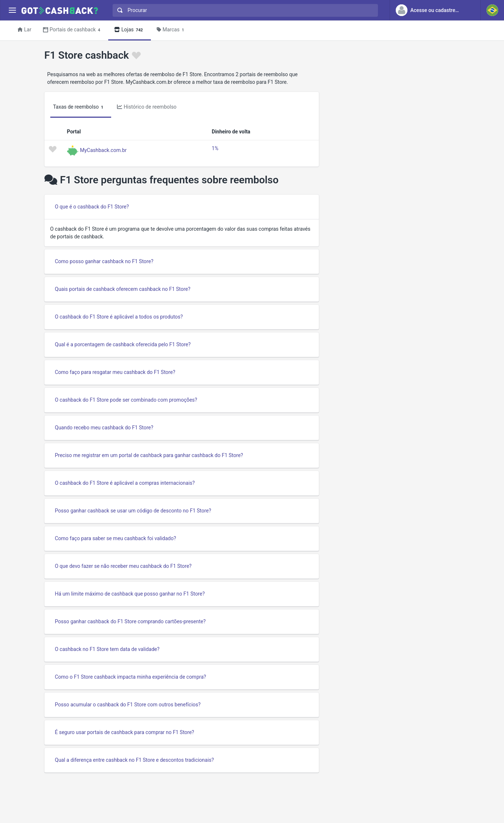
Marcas (171, 30)
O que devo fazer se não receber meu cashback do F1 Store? (123, 566)
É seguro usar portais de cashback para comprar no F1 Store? (125, 732)
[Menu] (12, 10)
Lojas (130, 30)
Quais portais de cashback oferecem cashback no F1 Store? (123, 289)
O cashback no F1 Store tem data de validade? (107, 649)
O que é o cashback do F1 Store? (92, 207)
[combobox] (244, 10)
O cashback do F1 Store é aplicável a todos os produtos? (119, 317)
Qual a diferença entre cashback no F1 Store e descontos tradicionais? (134, 760)
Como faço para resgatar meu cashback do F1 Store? (115, 372)
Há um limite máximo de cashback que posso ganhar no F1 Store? (130, 594)
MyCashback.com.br (103, 150)
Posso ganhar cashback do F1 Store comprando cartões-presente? (130, 621)
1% (215, 148)
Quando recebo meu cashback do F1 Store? (104, 428)
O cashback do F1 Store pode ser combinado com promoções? (126, 400)
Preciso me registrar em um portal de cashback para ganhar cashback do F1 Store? (149, 455)
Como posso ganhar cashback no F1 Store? (104, 261)
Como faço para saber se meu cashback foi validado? (116, 538)
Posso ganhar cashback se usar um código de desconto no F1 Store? (133, 511)
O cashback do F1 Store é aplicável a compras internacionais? (125, 483)
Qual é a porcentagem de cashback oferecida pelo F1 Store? (123, 344)
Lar (24, 30)
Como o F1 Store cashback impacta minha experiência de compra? (131, 677)
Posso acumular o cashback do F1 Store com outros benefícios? (128, 705)
